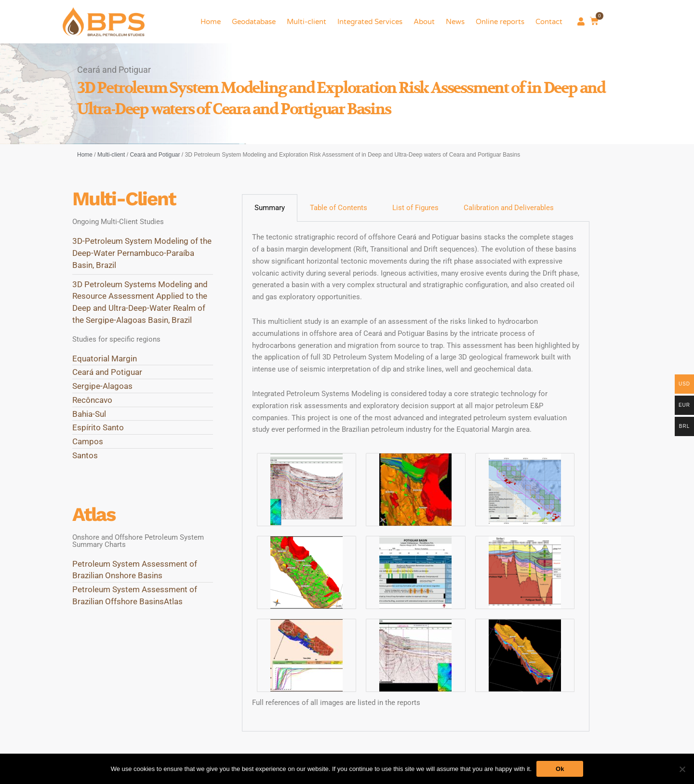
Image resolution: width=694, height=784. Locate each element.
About (424, 22)
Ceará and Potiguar (155, 155)
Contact (549, 22)
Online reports (500, 22)
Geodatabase (254, 22)
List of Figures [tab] (415, 208)
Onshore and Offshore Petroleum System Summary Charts (138, 541)
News (455, 22)
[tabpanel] (416, 477)
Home (211, 22)
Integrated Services (370, 22)
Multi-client (307, 22)
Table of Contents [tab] (339, 208)
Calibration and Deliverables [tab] (509, 208)
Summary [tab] (270, 208)
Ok (560, 769)
